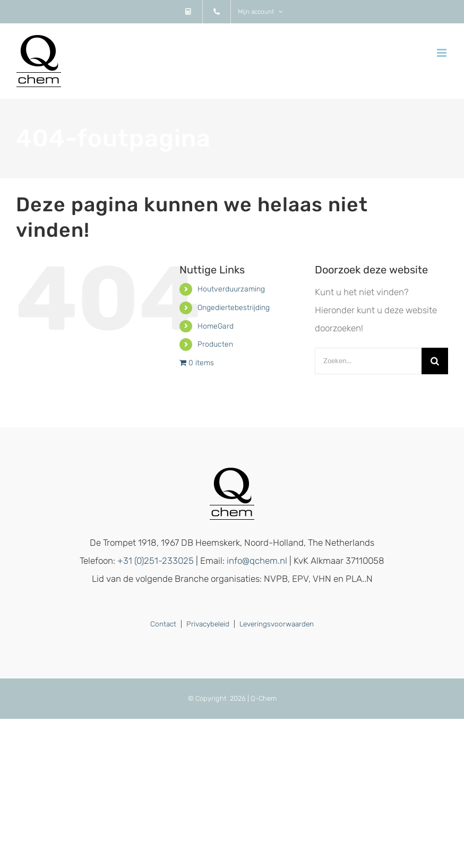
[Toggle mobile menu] (442, 53)
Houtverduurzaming (231, 289)
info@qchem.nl (257, 561)
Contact (163, 624)
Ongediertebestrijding (234, 308)
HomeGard (216, 326)
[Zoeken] (435, 361)
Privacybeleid (208, 624)
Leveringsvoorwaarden (277, 624)
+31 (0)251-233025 (156, 561)
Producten (215, 344)
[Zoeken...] (368, 361)
